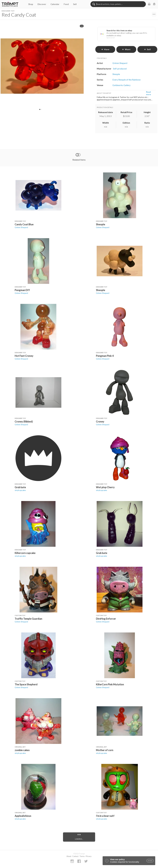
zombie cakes (22, 750)
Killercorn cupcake (25, 553)
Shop (31, 4)
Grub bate (20, 487)
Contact (75, 856)
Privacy (89, 856)
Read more (149, 93)
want (126, 49)
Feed (66, 4)
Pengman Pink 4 (105, 356)
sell (147, 49)
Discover (42, 4)
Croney (100, 422)
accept (150, 861)
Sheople (101, 224)
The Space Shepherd (26, 684)
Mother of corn (105, 750)
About (69, 856)
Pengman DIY (22, 290)
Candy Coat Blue (24, 224)
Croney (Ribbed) (24, 422)
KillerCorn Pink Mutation (110, 684)
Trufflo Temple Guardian (28, 619)
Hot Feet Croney (24, 356)
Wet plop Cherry (105, 487)
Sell (75, 4)
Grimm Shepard (21, 227)
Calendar (55, 4)
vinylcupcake (20, 490)
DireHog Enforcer (106, 619)
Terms (82, 856)
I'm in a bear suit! (105, 816)
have (105, 49)
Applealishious (23, 816)
